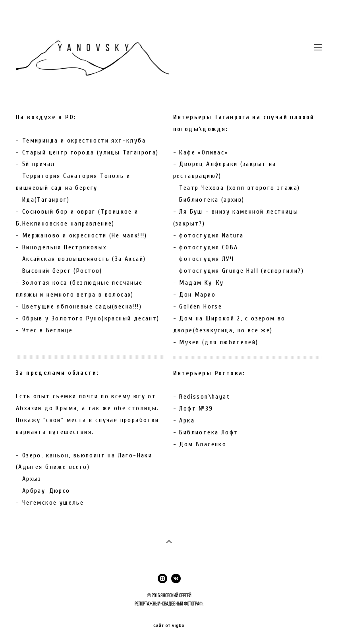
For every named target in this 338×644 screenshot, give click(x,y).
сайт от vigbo (169, 626)
